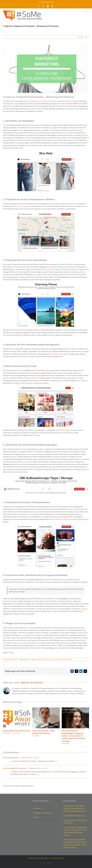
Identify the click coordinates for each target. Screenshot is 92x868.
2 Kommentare (68, 659)
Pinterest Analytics (21, 643)
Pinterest (48, 659)
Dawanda (84, 609)
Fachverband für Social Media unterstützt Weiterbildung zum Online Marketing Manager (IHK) (75, 809)
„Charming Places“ (48, 269)
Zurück (81, 37)
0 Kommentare (17, 733)
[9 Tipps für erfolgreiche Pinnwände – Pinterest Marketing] (46, 69)
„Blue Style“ (84, 135)
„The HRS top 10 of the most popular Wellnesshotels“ (71, 519)
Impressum (38, 808)
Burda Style (17, 330)
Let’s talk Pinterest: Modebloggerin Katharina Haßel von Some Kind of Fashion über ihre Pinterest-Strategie (74, 736)
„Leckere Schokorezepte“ (76, 509)
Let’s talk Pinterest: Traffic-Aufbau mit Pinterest (44, 732)
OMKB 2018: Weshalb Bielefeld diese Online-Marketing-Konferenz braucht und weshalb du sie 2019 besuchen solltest (75, 843)
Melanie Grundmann (11, 659)
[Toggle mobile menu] (88, 12)
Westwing (38, 378)
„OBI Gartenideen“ (65, 430)
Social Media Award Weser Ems (17, 731)
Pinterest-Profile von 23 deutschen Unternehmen (42, 101)
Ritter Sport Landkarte (22, 206)
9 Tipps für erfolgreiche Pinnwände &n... (15, 768)
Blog (39, 659)
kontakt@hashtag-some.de (46, 2)
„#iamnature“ (56, 354)
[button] (5, 726)
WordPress (61, 858)
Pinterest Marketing (56, 659)
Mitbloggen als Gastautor (43, 813)
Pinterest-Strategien (72, 101)
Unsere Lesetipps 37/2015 (11, 758)
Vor (86, 37)
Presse (36, 817)
